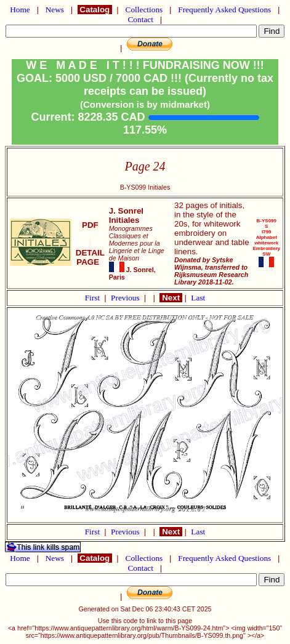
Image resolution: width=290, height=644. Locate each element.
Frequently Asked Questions (225, 10)
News (54, 10)
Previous (126, 298)
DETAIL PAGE (90, 253)
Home (20, 10)
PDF (90, 225)
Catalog (95, 10)
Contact (140, 19)
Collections (144, 10)
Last (198, 298)
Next (171, 298)
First (94, 298)
